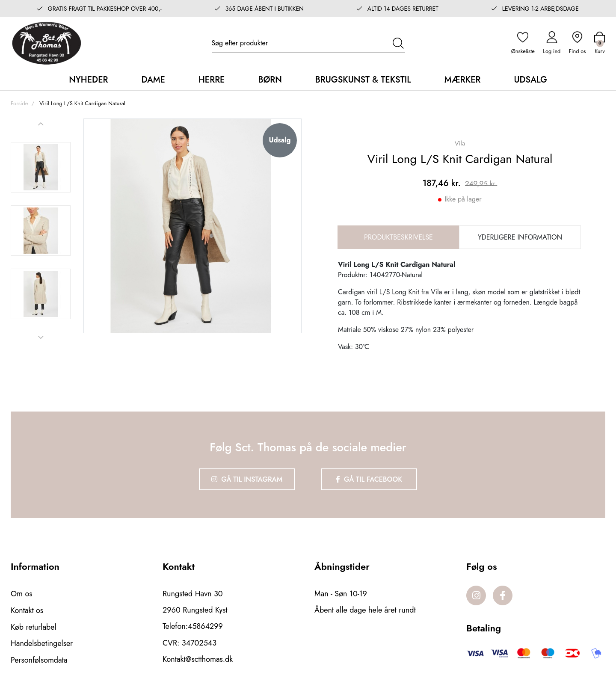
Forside (19, 103)
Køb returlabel (34, 626)
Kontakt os (27, 610)
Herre (212, 79)
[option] (41, 167)
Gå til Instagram (246, 479)
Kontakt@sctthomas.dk (198, 658)
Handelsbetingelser (42, 642)
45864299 (205, 626)
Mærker (463, 79)
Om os (22, 593)
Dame (153, 79)
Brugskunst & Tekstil (363, 79)
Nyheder (88, 79)
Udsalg (530, 79)
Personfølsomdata (39, 658)
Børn (270, 79)
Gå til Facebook (370, 479)
